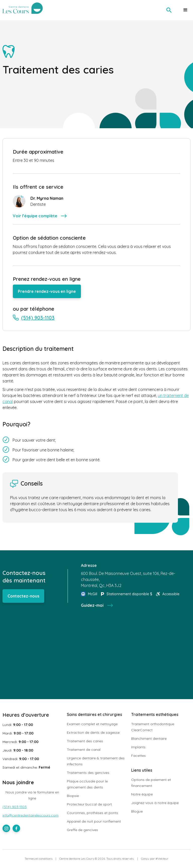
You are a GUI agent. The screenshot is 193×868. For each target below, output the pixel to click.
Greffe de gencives (82, 830)
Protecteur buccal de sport (89, 804)
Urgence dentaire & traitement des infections (96, 761)
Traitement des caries (85, 741)
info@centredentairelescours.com (31, 815)
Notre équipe (142, 794)
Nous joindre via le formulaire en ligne (32, 795)
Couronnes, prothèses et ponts (92, 813)
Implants (138, 747)
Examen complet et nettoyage (92, 724)
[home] (23, 8)
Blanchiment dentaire (149, 739)
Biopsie (73, 796)
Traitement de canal (84, 750)
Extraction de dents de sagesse (93, 732)
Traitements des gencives (88, 773)
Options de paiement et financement (151, 783)
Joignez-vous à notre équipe (155, 803)
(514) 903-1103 (15, 807)
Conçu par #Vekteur (155, 859)
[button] (185, 10)
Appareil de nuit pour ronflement (94, 821)
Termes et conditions (39, 859)
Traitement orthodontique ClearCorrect (153, 727)
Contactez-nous (23, 596)
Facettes (138, 756)
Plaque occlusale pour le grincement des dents (87, 784)
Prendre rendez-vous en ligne (47, 291)
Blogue (137, 811)
